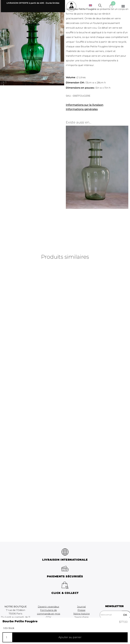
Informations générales (82, 109)
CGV (48, 617)
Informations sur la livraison (85, 105)
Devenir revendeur (49, 607)
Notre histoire (82, 614)
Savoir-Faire (82, 617)
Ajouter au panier (70, 637)
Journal (81, 607)
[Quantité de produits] (7, 637)
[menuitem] (90, 5)
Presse (81, 610)
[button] (123, 6)
